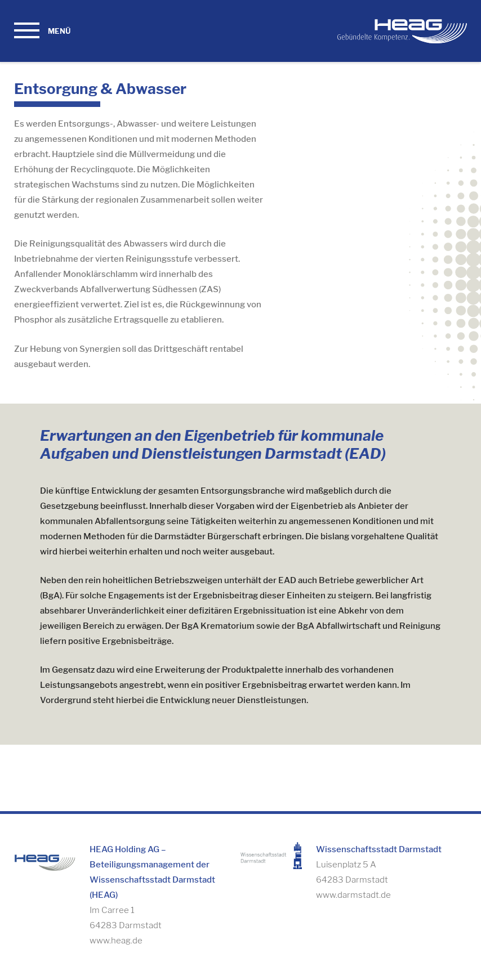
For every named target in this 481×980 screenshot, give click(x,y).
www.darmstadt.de (353, 895)
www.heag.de (116, 941)
